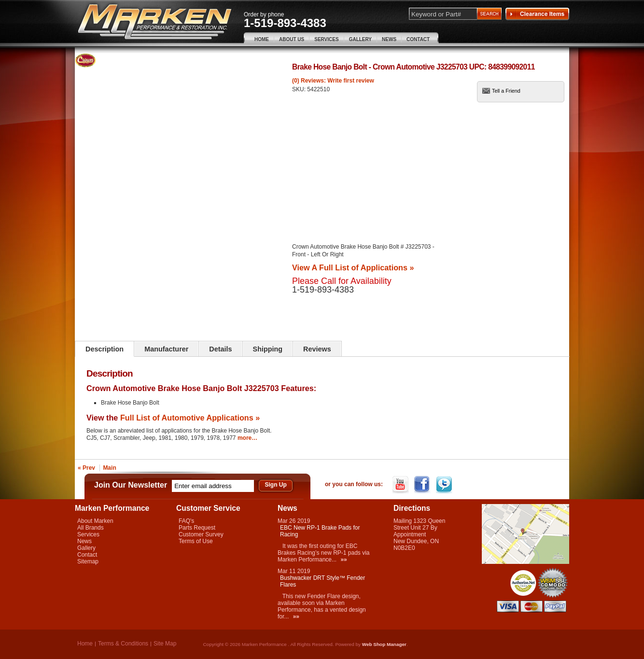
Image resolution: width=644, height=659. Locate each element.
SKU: (300, 89)
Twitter (445, 485)
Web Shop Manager (384, 644)
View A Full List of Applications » (353, 267)
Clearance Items (537, 14)
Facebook (423, 485)
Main (109, 468)
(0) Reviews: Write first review (333, 81)
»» (343, 560)
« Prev (86, 468)
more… (247, 438)
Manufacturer (166, 349)
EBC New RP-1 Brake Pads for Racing (320, 531)
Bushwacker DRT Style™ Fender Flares (322, 581)
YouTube (401, 485)
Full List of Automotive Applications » (190, 418)
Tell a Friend (506, 91)
